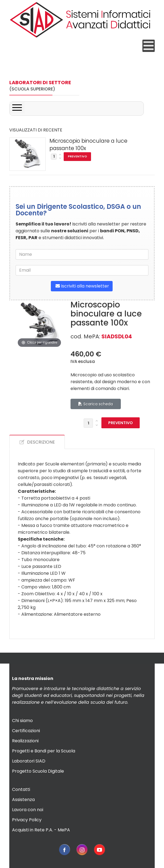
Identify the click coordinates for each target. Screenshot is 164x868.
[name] (82, 254)
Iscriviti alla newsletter (82, 286)
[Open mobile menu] (149, 46)
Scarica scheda (96, 404)
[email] (82, 270)
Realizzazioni (25, 741)
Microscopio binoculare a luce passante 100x (88, 145)
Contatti (21, 789)
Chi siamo (22, 721)
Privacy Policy (27, 820)
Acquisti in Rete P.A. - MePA (41, 830)
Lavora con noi (28, 810)
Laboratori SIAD (29, 761)
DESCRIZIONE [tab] (37, 442)
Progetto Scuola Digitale (38, 771)
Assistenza (23, 800)
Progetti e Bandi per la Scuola (44, 751)
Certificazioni (26, 731)
